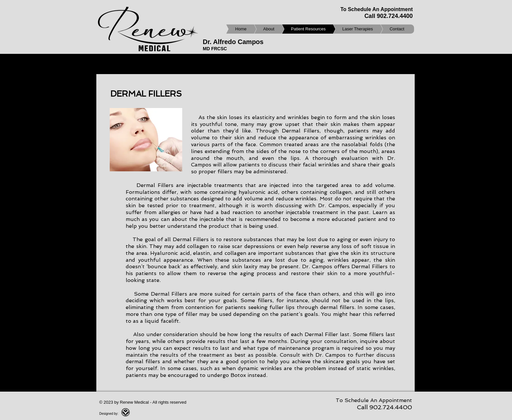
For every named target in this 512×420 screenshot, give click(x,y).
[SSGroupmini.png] (126, 412)
